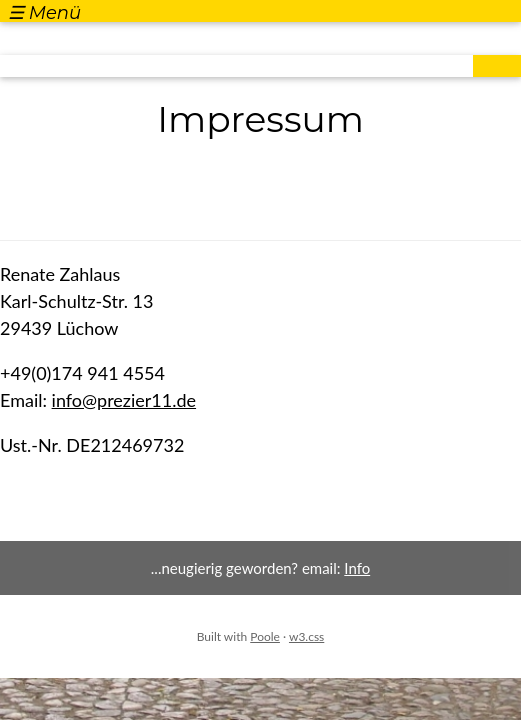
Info (357, 568)
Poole (265, 636)
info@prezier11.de (124, 400)
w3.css (306, 636)
